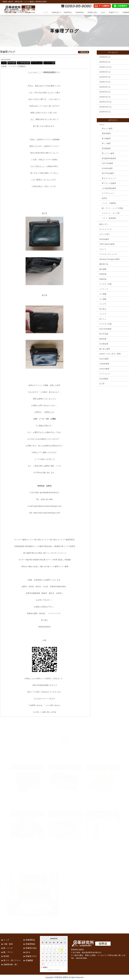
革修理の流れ (92, 12)
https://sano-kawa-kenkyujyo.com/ (47, 513)
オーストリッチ (105, 229)
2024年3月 (103, 97)
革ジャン (103, 319)
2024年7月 (103, 82)
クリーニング (105, 374)
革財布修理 (12, 63)
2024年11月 (104, 67)
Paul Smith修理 (105, 329)
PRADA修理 (104, 239)
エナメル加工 (105, 234)
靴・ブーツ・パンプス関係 (112, 208)
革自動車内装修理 (109, 158)
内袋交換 (103, 279)
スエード (103, 249)
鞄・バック (8, 948)
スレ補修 (103, 299)
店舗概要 (126, 12)
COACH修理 (104, 369)
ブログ (4, 63)
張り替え (103, 309)
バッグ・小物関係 (109, 203)
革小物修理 (106, 138)
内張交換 (103, 274)
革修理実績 (80, 12)
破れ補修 (103, 269)
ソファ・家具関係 (109, 218)
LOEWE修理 (104, 364)
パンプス (103, 304)
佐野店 (104, 198)
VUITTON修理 (107, 163)
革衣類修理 (106, 148)
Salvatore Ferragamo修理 (109, 259)
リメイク (103, 314)
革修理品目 (56, 12)
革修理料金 (68, 12)
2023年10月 (104, 107)
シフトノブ (104, 289)
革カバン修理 (107, 129)
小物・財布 (8, 944)
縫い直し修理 (105, 349)
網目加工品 (104, 264)
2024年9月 (103, 72)
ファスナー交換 (49, 63)
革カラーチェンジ (109, 178)
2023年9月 (103, 112)
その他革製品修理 (24, 63)
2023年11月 (104, 102)
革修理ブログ (114, 12)
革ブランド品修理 (109, 183)
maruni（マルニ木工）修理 (110, 354)
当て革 (102, 384)
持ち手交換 (104, 334)
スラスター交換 (105, 324)
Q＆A (103, 12)
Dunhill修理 (104, 379)
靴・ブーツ (8, 952)
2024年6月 (103, 87)
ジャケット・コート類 (111, 213)
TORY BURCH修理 (107, 244)
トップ (45, 12)
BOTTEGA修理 (108, 173)
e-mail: (30, 506)
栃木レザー (104, 224)
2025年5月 (103, 62)
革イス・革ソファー (12, 960)
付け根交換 (104, 344)
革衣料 (6, 956)
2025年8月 (103, 57)
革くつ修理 (106, 143)
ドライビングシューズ (108, 254)
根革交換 (103, 339)
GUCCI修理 (104, 359)
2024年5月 (103, 92)
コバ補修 (103, 294)
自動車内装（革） (11, 964)
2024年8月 (103, 77)
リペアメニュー (37, 63)
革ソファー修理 (108, 153)
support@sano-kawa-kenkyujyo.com (47, 506)
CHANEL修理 (107, 168)
